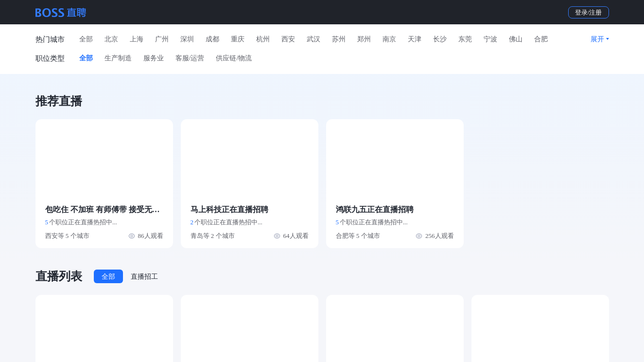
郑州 (364, 39)
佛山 (516, 39)
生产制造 (118, 58)
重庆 (238, 39)
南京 (389, 39)
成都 (212, 39)
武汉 (313, 39)
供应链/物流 (234, 58)
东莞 (465, 39)
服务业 (154, 58)
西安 (288, 39)
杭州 (263, 39)
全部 (86, 39)
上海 (137, 39)
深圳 (187, 39)
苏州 (339, 39)
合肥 (541, 39)
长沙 (440, 39)
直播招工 (144, 277)
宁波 (490, 39)
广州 (162, 39)
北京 (111, 39)
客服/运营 (190, 58)
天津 (415, 39)
